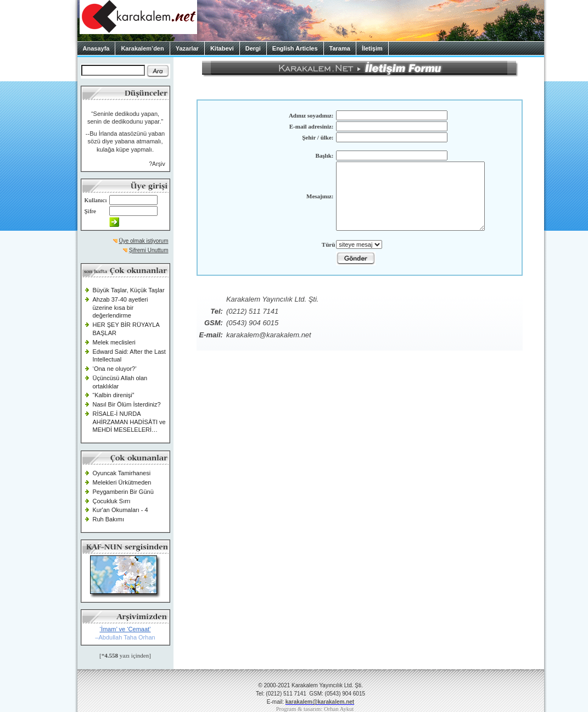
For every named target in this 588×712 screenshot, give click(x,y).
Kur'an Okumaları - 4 (121, 510)
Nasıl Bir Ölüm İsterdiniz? (127, 404)
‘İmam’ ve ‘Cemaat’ (125, 629)
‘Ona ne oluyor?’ (115, 369)
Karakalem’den (142, 48)
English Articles (295, 48)
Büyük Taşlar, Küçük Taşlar (129, 290)
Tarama (340, 48)
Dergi (253, 48)
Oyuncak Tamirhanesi (122, 473)
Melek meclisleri (114, 342)
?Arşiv (157, 164)
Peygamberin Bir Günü (123, 492)
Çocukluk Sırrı (112, 501)
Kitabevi (222, 48)
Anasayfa (96, 48)
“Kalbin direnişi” (114, 395)
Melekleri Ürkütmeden (122, 482)
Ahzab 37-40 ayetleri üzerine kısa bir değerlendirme (121, 307)
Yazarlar (187, 48)
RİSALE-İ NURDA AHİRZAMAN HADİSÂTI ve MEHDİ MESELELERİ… (129, 422)
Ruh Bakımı (108, 519)
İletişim (372, 48)
